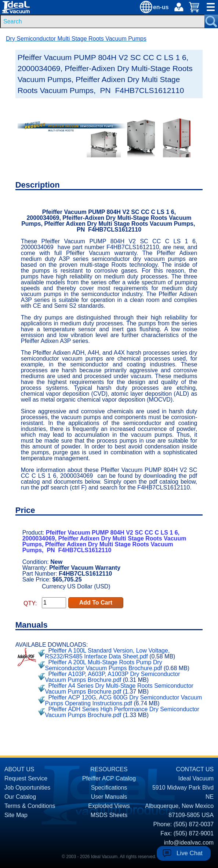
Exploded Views (109, 806)
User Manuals (109, 797)
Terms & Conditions (30, 806)
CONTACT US (195, 769)
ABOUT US (19, 769)
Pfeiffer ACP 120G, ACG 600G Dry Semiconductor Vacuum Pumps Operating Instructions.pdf (124, 700)
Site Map (16, 815)
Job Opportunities (27, 788)
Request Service (26, 778)
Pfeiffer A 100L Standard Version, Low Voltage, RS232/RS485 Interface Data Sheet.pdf (108, 653)
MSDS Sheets (109, 815)
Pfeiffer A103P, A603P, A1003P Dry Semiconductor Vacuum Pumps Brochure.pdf (113, 677)
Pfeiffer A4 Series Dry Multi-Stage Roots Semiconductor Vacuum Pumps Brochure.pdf (119, 689)
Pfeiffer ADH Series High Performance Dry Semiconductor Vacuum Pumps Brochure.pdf (122, 712)
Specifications (109, 788)
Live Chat (190, 853)
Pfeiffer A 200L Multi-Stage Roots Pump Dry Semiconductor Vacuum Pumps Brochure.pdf (104, 665)
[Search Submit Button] (211, 21)
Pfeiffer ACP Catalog (109, 778)
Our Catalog (20, 797)
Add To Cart (96, 603)
